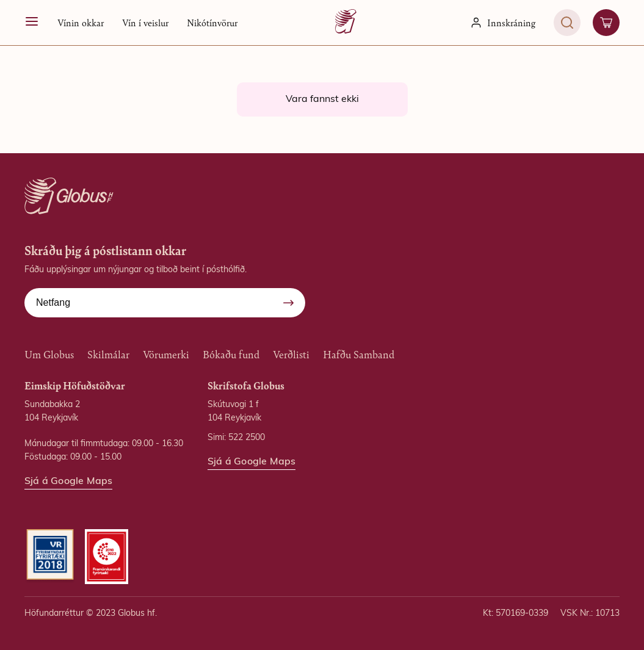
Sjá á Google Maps (68, 482)
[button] (81, 23)
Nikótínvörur (212, 22)
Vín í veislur (145, 22)
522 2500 (247, 438)
